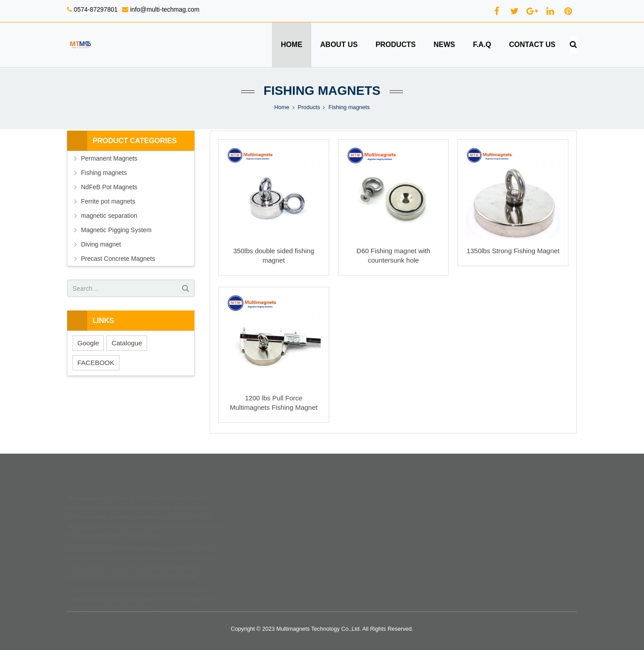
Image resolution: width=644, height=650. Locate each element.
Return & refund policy (359, 518)
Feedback (256, 543)
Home (282, 107)
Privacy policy (349, 543)
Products (309, 107)
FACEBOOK (96, 363)
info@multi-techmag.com (164, 9)
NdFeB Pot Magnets (109, 187)
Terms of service (352, 530)
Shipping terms (350, 505)
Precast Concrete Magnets (118, 259)
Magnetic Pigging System (116, 230)
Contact (253, 530)
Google (88, 343)
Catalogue (127, 343)
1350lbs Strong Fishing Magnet (513, 251)
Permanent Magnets (109, 158)
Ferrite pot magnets (108, 201)
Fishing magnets (322, 91)
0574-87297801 (95, 9)
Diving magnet (101, 244)
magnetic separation (109, 216)
